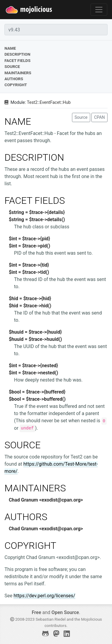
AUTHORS (26, 517)
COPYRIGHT (30, 546)
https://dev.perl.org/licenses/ (44, 596)
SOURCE (23, 445)
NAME (18, 121)
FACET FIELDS (35, 201)
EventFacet (50, 102)
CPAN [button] (99, 117)
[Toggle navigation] (99, 10)
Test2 (32, 102)
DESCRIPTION (34, 157)
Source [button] (81, 117)
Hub (67, 102)
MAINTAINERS (35, 488)
